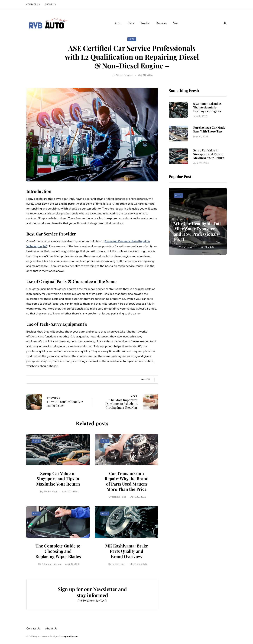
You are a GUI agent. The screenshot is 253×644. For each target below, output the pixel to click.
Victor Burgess (124, 75)
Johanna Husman (51, 581)
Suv (176, 23)
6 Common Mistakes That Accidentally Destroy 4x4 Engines (207, 107)
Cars (131, 23)
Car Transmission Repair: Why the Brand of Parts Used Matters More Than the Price (126, 498)
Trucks (145, 23)
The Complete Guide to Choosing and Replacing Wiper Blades (58, 568)
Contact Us (33, 4)
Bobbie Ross (51, 509)
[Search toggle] (224, 23)
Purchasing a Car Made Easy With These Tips (209, 146)
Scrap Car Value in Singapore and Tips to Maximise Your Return (58, 496)
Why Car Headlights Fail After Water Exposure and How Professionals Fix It (197, 231)
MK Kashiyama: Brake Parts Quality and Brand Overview (127, 568)
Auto (118, 23)
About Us (50, 4)
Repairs (161, 23)
